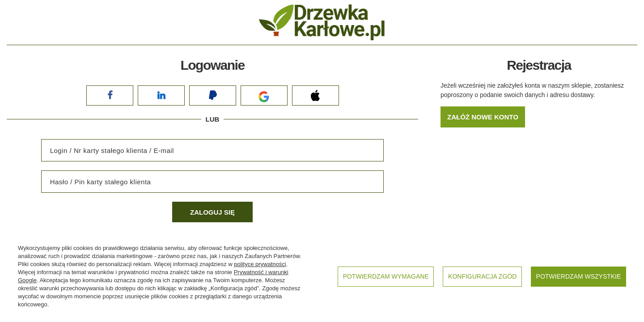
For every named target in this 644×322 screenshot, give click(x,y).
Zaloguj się (212, 212)
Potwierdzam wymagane (386, 276)
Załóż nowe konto (483, 117)
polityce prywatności (260, 264)
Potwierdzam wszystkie (579, 276)
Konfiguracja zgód (482, 276)
